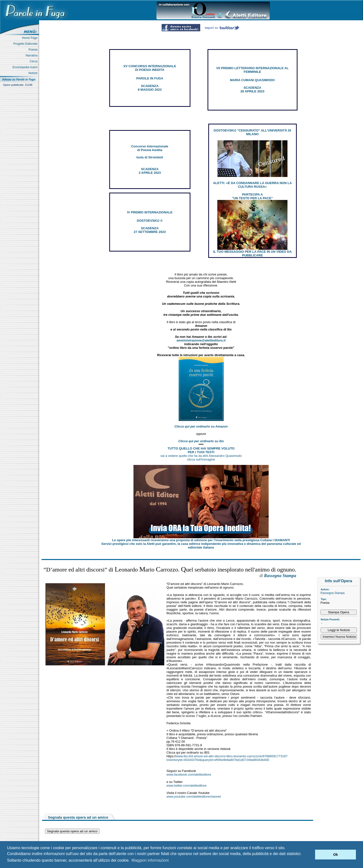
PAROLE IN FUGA (150, 78)
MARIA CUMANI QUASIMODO (252, 80)
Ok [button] (335, 855)
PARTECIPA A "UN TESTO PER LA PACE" (252, 196)
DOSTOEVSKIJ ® (150, 221)
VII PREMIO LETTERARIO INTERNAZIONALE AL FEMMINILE (252, 70)
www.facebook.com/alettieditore (189, 775)
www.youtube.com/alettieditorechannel (194, 797)
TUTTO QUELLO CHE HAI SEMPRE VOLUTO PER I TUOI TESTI (201, 450)
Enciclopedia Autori (26, 67)
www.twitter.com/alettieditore (187, 786)
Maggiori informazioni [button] (150, 860)
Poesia (34, 50)
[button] (310, 855)
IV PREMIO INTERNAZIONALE (150, 212)
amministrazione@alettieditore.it (201, 340)
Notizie (34, 73)
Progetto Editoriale (26, 44)
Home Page (31, 38)
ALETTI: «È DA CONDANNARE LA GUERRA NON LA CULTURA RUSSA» (252, 185)
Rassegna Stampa (333, 593)
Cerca (34, 61)
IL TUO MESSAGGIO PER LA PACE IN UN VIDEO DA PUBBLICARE (252, 253)
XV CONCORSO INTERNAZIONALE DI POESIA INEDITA (150, 68)
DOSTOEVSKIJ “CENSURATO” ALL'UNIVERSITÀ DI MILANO (252, 132)
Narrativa (32, 55)
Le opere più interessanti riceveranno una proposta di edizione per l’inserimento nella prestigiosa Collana (201, 540)
